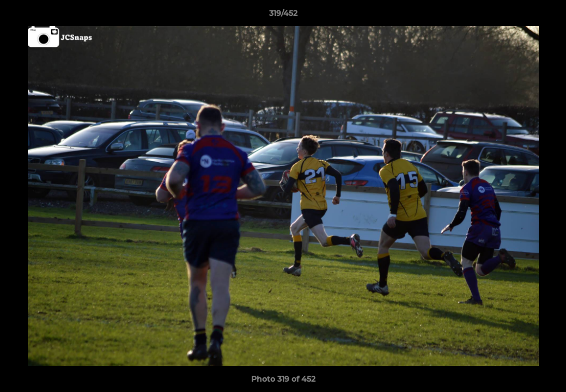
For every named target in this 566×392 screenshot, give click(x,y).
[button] (546, 16)
